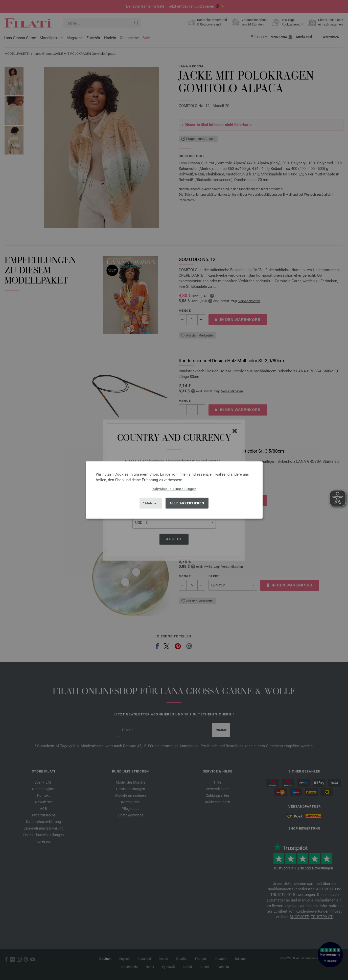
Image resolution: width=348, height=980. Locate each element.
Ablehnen (150, 503)
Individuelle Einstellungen (174, 489)
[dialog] (174, 490)
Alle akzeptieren (187, 503)
